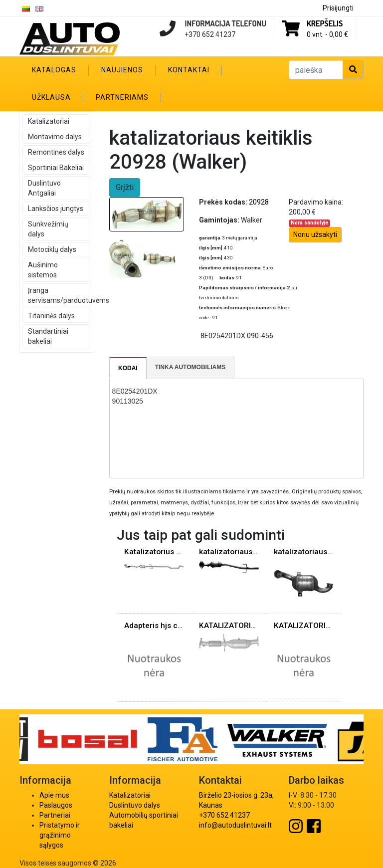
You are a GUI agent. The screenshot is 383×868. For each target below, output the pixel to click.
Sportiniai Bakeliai (56, 168)
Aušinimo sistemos (43, 270)
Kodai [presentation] (128, 368)
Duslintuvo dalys (135, 805)
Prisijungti (338, 8)
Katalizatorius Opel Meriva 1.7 (178, 552)
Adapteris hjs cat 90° (161, 626)
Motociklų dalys (52, 249)
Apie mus (54, 795)
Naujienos (122, 70)
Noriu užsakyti (315, 234)
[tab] (128, 368)
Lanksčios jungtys (56, 209)
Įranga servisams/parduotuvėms (60, 295)
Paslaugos (56, 805)
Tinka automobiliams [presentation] (191, 367)
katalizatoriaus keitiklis (240, 552)
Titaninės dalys (51, 316)
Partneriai (55, 815)
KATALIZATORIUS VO (236, 626)
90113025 (128, 401)
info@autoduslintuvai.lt (235, 825)
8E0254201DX (135, 391)
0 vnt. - (327, 34)
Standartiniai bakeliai (48, 336)
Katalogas (54, 70)
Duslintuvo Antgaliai (44, 188)
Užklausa (51, 97)
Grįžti (125, 187)
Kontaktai (189, 70)
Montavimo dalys (55, 137)
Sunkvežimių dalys (48, 229)
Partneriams (122, 97)
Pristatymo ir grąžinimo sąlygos (60, 835)
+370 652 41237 (224, 815)
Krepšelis (325, 23)
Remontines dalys (56, 152)
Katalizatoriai (49, 121)
